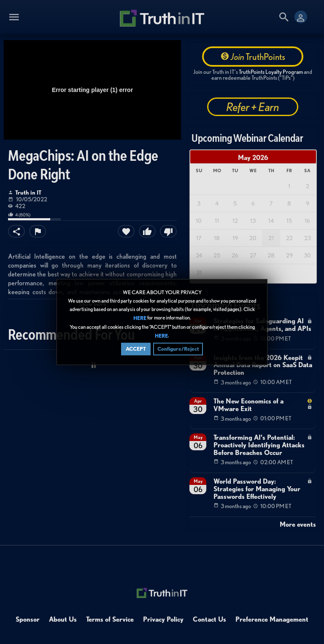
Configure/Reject (178, 350)
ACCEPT (136, 350)
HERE (140, 320)
